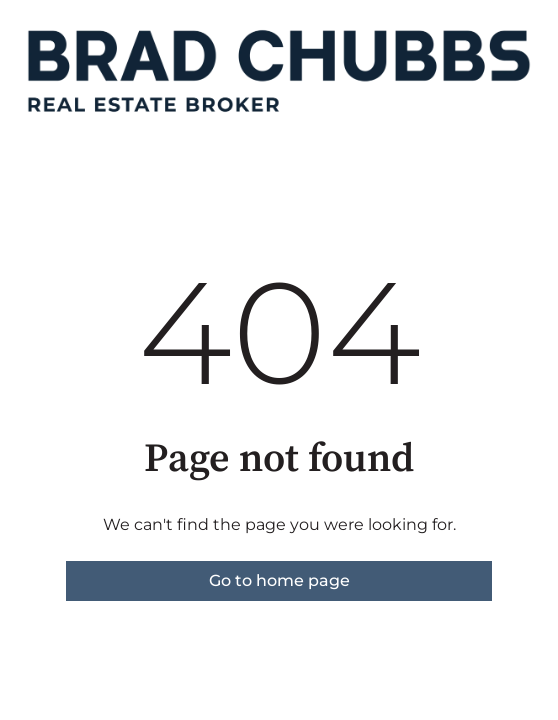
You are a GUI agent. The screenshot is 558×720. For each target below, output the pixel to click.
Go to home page (279, 580)
